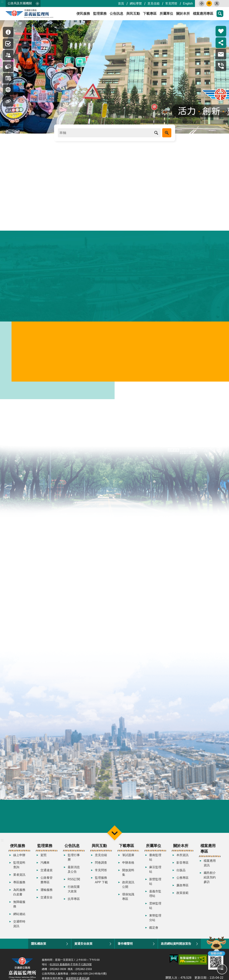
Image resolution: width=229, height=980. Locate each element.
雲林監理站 (155, 910)
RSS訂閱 (74, 884)
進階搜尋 (167, 133)
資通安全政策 (83, 948)
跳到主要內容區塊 (2, 2)
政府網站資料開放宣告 (176, 948)
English (188, 3)
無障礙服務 (19, 909)
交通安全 (47, 902)
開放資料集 (128, 877)
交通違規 (47, 875)
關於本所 (183, 14)
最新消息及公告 (74, 874)
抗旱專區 (74, 904)
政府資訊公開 (128, 889)
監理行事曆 (74, 862)
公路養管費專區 (47, 885)
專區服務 (19, 887)
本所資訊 (182, 860)
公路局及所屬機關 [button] (20, 3)
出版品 (181, 875)
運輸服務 (47, 895)
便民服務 (83, 14)
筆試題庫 (128, 860)
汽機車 (45, 867)
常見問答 (171, 3)
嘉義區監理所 (40, 14)
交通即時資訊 (19, 929)
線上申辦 (19, 860)
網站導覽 (136, 3)
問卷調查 (101, 867)
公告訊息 (116, 14)
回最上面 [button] (222, 969)
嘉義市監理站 (155, 898)
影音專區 (182, 867)
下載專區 (150, 14)
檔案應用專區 (203, 14)
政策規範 (182, 898)
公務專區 (182, 882)
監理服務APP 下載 (101, 885)
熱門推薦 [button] (221, 31)
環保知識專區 (128, 901)
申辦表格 (128, 867)
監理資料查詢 (19, 870)
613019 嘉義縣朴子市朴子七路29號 (71, 969)
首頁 (121, 3)
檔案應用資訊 (210, 868)
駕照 (43, 860)
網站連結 (19, 919)
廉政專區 (182, 890)
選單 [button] (114, 837)
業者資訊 (19, 879)
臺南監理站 (155, 862)
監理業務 (100, 14)
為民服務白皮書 (19, 897)
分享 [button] (221, 43)
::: (2, 2)
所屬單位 (166, 14)
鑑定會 (154, 932)
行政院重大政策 (74, 894)
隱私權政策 (39, 948)
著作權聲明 (125, 948)
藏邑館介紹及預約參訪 (210, 882)
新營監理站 (155, 886)
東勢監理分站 (155, 922)
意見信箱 (154, 3)
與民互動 (133, 14)
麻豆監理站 (155, 874)
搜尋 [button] (220, 14)
